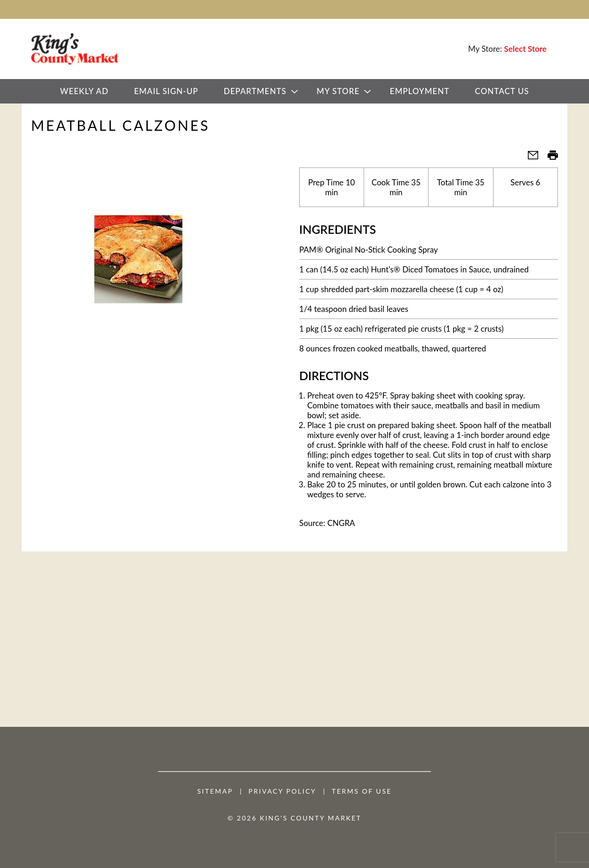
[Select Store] (526, 49)
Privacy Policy (282, 791)
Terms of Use (362, 791)
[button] (529, 158)
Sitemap (215, 791)
